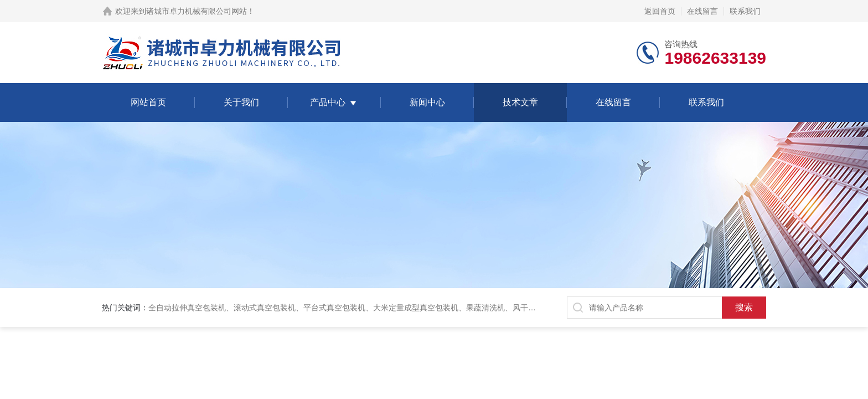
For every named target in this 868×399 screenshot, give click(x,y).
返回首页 (660, 11)
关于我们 (241, 102)
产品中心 (328, 102)
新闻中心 (427, 102)
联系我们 (745, 11)
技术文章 (520, 102)
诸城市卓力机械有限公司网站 (197, 11)
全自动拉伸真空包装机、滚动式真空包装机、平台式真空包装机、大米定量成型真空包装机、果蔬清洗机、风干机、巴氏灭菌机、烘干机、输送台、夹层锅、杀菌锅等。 (435, 308)
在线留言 (702, 11)
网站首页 (148, 102)
